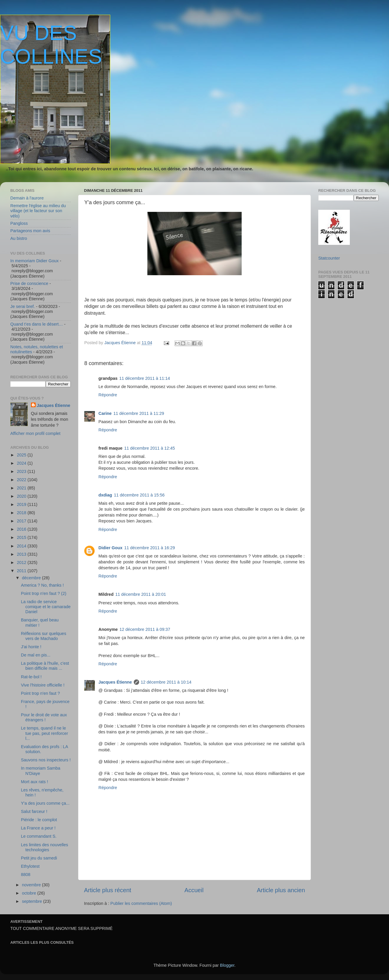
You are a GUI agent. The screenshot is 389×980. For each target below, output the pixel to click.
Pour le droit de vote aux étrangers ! (44, 717)
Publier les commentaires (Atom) (141, 903)
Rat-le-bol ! (31, 677)
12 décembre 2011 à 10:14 (166, 682)
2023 (22, 471)
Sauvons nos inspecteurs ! (46, 760)
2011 (22, 571)
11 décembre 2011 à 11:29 (139, 413)
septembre (33, 901)
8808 (26, 875)
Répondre (108, 395)
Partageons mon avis (30, 231)
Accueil (194, 890)
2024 (22, 463)
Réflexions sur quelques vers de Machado (44, 636)
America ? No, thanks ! (42, 585)
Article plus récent (108, 890)
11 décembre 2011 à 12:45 (150, 448)
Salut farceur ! (34, 811)
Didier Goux (111, 548)
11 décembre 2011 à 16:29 (150, 548)
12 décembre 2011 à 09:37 (145, 629)
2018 (22, 513)
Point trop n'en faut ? (40, 693)
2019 (22, 504)
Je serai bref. (23, 306)
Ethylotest (30, 866)
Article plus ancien (281, 890)
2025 (22, 455)
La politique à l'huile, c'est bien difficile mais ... (45, 666)
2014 (22, 546)
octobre (30, 893)
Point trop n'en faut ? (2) (44, 593)
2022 (22, 480)
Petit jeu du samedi (39, 858)
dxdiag (105, 495)
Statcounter (329, 258)
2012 (22, 562)
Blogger (227, 965)
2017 (22, 521)
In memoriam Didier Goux (34, 261)
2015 (22, 537)
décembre (32, 578)
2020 (22, 496)
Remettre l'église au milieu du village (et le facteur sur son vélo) (38, 211)
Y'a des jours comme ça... (45, 803)
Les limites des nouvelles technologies (44, 847)
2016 (22, 529)
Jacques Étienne (121, 343)
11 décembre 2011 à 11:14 (145, 378)
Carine (105, 413)
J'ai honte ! (31, 647)
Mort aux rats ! (34, 782)
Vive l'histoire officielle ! (43, 685)
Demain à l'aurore (27, 198)
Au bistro (19, 238)
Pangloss (19, 223)
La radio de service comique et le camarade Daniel (46, 607)
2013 (22, 554)
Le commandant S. (39, 836)
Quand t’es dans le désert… (37, 324)
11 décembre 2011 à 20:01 (141, 594)
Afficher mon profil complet (35, 433)
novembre (32, 885)
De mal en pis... (36, 655)
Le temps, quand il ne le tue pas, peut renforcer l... (44, 733)
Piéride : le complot (39, 820)
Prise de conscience (29, 283)
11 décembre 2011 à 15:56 (139, 495)
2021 (22, 488)
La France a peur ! (38, 828)
